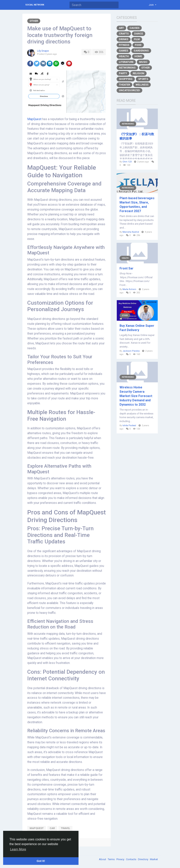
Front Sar (127, 268)
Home (138, 56)
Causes (134, 28)
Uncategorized (129, 90)
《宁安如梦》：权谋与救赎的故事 (137, 136)
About (103, 859)
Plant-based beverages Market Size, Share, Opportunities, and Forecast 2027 (137, 205)
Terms (111, 859)
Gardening (141, 51)
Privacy (121, 859)
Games (123, 51)
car (52, 828)
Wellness (142, 85)
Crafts (124, 34)
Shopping (126, 79)
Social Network (35, 5)
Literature (126, 62)
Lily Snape (43, 51)
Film (137, 39)
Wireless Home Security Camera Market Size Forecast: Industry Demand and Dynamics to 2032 (136, 396)
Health (124, 56)
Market (154, 859)
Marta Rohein (129, 289)
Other (34, 21)
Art (121, 28)
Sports (143, 79)
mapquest (37, 828)
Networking (127, 68)
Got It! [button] (41, 861)
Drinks (124, 39)
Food (138, 45)
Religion (138, 73)
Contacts (131, 859)
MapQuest (34, 119)
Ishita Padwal (129, 425)
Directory (143, 859)
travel (65, 828)
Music (143, 62)
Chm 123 (127, 162)
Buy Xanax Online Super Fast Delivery (137, 328)
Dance (139, 34)
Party (123, 73)
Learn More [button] (18, 849)
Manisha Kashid (131, 232)
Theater (124, 85)
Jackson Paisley (131, 351)
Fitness (124, 45)
